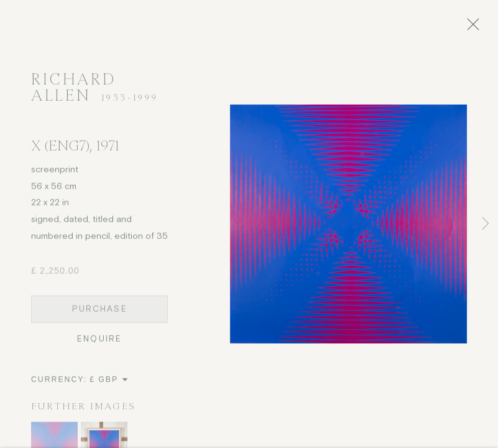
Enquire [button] (99, 343)
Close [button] (477, 28)
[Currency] (109, 383)
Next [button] (486, 224)
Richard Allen (73, 91)
